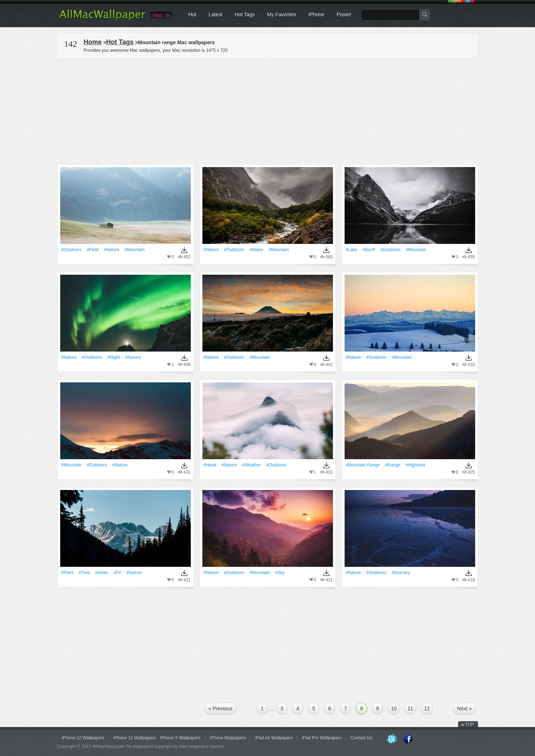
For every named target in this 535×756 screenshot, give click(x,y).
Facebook (408, 739)
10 (394, 709)
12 (427, 709)
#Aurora (133, 357)
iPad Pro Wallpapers (322, 738)
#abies (102, 573)
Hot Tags (245, 14)
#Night (114, 357)
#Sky (280, 573)
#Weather (251, 465)
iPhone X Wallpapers (180, 738)
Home (93, 42)
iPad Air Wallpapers (274, 738)
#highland (415, 465)
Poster (344, 14)
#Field (93, 250)
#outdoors (71, 250)
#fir (117, 573)
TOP (470, 725)
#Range (393, 465)
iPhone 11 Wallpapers (134, 738)
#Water (256, 250)
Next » (464, 709)
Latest (215, 14)
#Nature (112, 250)
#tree (84, 573)
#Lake (352, 250)
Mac (158, 15)
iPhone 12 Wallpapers (83, 738)
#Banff (369, 250)
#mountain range (363, 465)
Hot (193, 14)
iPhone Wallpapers (228, 738)
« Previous (221, 709)
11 (411, 709)
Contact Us (361, 738)
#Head (210, 465)
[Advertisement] (268, 110)
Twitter (392, 739)
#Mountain (135, 250)
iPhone (317, 14)
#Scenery (401, 573)
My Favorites (281, 14)
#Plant (67, 573)
